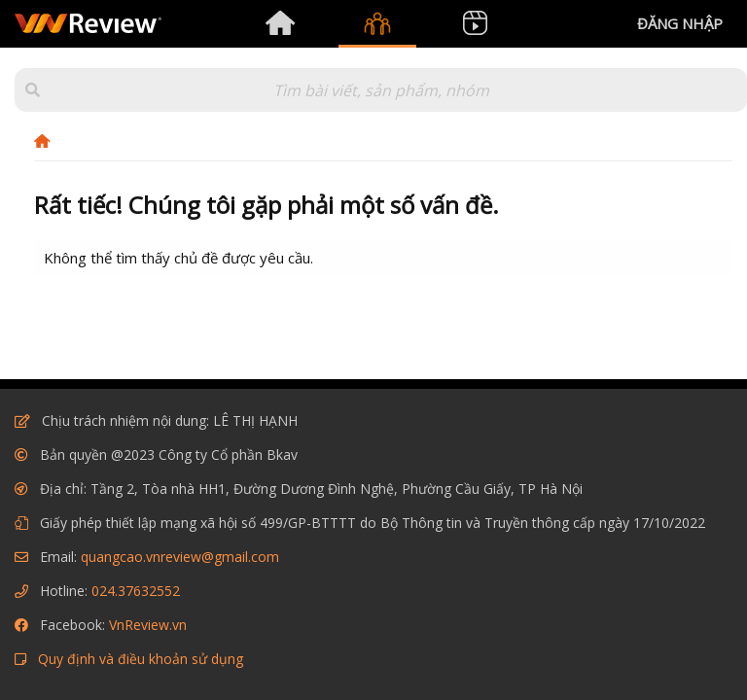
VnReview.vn (148, 625)
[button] (33, 90)
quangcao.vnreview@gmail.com (180, 557)
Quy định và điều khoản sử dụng (141, 659)
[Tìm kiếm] (381, 90)
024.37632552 (136, 591)
